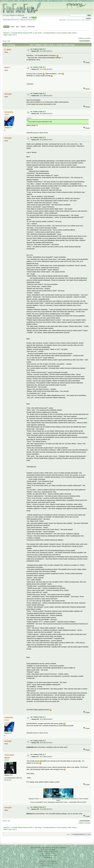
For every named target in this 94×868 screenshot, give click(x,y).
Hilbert (69, 33)
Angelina (64, 33)
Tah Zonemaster (51, 849)
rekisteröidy (21, 15)
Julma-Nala (9, 755)
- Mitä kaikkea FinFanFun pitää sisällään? (75, 20)
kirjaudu (12, 15)
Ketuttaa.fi (52, 863)
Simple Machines (50, 848)
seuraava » (88, 38)
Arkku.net (54, 861)
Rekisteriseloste (48, 857)
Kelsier (74, 33)
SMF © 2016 (41, 848)
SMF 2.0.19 (34, 848)
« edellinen (81, 38)
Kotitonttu (9, 112)
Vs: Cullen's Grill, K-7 (38, 49)
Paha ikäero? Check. (46, 799)
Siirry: (68, 834)
